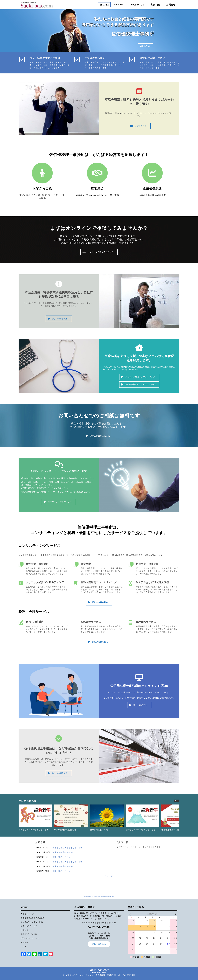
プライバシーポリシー (30, 938)
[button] (178, 801)
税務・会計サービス (29, 926)
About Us (118, 5)
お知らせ (24, 942)
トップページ (27, 914)
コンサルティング (137, 5)
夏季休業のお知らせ (99, 830)
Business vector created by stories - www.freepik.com (99, 896)
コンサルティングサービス (32, 922)
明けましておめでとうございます (34, 830)
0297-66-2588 (101, 927)
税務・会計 (156, 5)
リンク (23, 946)
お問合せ (171, 5)
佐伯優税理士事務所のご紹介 (33, 918)
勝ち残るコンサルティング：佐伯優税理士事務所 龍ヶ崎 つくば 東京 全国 (102, 975)
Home (104, 5)
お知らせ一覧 (106, 876)
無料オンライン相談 (29, 934)
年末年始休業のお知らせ (65, 830)
